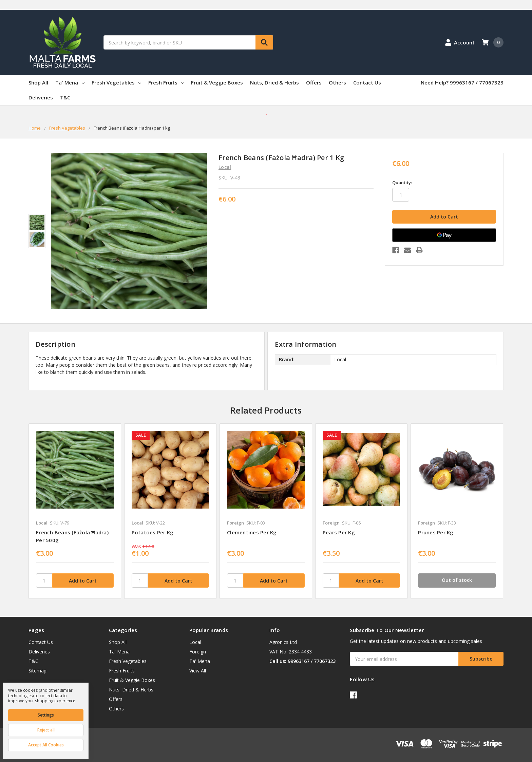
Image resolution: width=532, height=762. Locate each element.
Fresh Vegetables (116, 82)
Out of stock (457, 580)
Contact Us (367, 82)
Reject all (46, 730)
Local (195, 642)
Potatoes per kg (153, 532)
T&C (65, 97)
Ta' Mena (70, 82)
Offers (314, 82)
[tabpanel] (75, 511)
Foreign (198, 652)
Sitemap (37, 671)
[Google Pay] (444, 235)
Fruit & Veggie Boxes (217, 82)
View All (198, 671)
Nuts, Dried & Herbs (274, 82)
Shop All (38, 82)
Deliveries (41, 97)
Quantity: (402, 183)
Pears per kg (339, 532)
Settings (46, 715)
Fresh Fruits (166, 82)
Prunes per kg (436, 532)
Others (337, 82)
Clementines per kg (252, 532)
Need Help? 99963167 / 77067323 (462, 82)
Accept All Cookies (46, 745)
